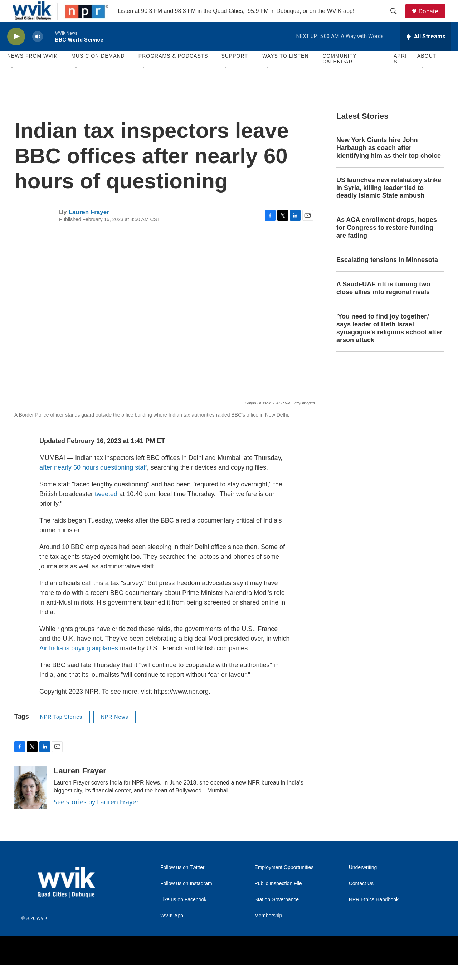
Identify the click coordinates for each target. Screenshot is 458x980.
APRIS (400, 74)
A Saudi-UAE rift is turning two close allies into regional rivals (383, 304)
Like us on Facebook (183, 915)
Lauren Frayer (89, 227)
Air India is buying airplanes (79, 664)
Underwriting (363, 883)
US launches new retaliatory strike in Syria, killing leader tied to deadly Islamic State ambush (389, 203)
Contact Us (361, 899)
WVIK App (172, 931)
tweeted (106, 510)
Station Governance (277, 915)
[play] (16, 52)
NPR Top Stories (61, 733)
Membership (268, 931)
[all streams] (425, 52)
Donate (433, 19)
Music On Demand (98, 72)
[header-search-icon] (397, 19)
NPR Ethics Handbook (374, 915)
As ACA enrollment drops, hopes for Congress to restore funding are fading (387, 243)
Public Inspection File (278, 899)
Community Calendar (339, 74)
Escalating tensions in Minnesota (387, 276)
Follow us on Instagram (186, 899)
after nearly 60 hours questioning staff (93, 483)
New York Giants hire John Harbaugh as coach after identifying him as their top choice (389, 163)
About (427, 72)
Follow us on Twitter (182, 883)
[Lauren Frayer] (30, 803)
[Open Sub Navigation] (13, 83)
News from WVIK (32, 72)
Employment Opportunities (284, 883)
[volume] (38, 52)
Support (234, 72)
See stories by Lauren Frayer (96, 817)
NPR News (114, 733)
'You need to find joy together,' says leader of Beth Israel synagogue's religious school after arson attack (389, 344)
